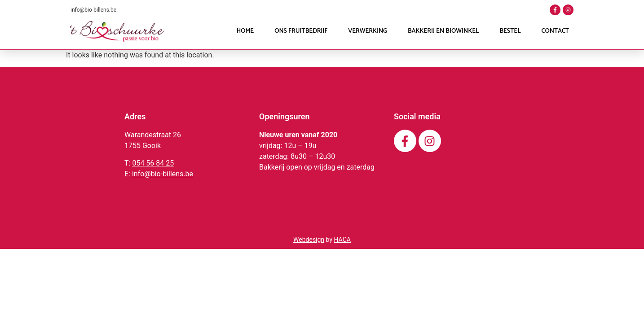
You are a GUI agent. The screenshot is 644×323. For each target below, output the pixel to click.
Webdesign (309, 240)
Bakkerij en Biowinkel (443, 31)
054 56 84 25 (153, 163)
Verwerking (368, 31)
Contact (555, 31)
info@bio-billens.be (93, 10)
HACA (342, 240)
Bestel (510, 31)
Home (245, 31)
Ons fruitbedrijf (301, 31)
